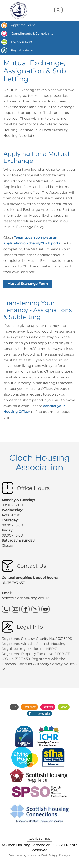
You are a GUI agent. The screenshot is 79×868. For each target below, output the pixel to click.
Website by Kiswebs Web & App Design (40, 855)
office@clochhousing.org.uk (25, 598)
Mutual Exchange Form (28, 284)
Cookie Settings (40, 839)
